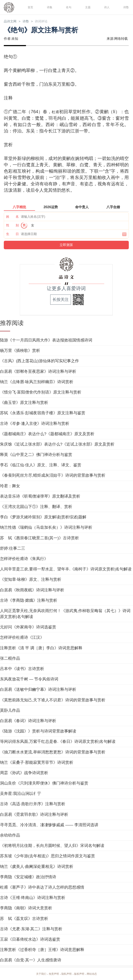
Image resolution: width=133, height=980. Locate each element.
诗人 (106, 7)
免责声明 (52, 974)
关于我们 (38, 974)
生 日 (12, 234)
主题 (87, 7)
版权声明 (81, 974)
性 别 (12, 226)
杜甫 (56, 112)
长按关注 (61, 300)
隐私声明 (66, 974)
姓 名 (12, 217)
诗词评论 (47, 22)
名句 (68, 7)
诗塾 (125, 7)
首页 (30, 7)
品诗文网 (11, 22)
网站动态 (95, 974)
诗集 (49, 7)
